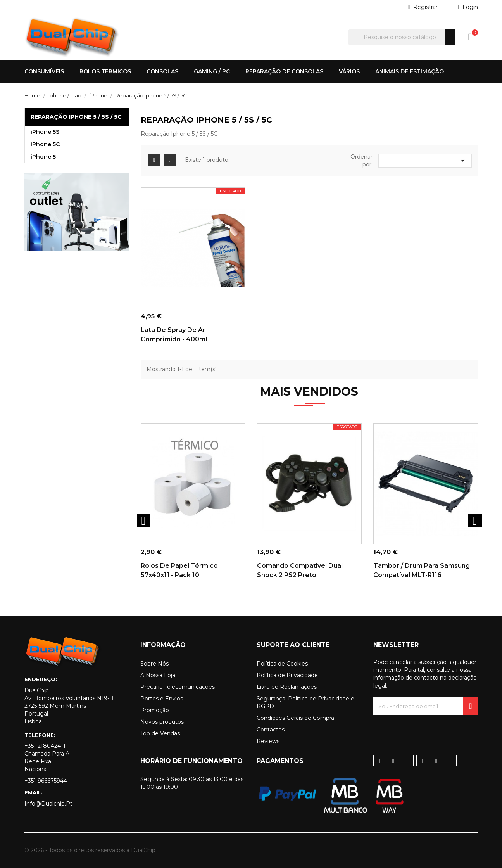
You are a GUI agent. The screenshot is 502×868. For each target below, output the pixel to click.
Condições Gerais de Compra (295, 718)
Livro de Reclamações (287, 687)
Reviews (268, 741)
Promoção (155, 710)
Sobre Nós (154, 664)
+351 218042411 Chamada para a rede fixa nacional (47, 757)
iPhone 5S (45, 132)
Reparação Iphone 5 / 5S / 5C (76, 117)
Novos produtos (162, 722)
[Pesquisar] (401, 37)
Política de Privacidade (287, 675)
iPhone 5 (43, 157)
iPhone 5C (45, 144)
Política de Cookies (282, 664)
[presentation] (432, 730)
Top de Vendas (160, 733)
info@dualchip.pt (48, 804)
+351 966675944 (46, 781)
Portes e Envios (162, 699)
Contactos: (271, 730)
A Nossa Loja (158, 675)
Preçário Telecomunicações (178, 687)
